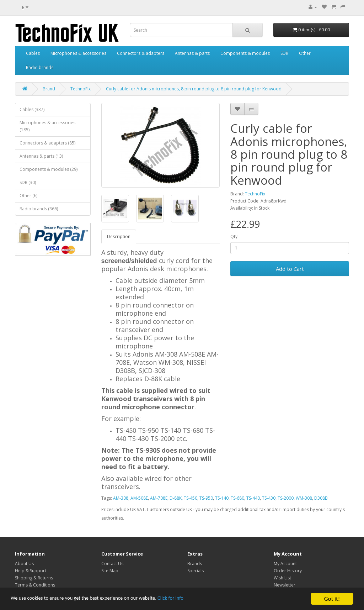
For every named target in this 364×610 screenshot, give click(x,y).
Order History (288, 571)
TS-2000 (286, 498)
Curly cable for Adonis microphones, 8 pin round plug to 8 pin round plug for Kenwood (194, 89)
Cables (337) (32, 109)
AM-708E (159, 498)
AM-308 (121, 498)
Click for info (199, 600)
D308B (321, 498)
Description (119, 236)
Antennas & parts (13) (41, 156)
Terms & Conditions (35, 585)
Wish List (282, 578)
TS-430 (269, 498)
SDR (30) (28, 182)
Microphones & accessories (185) (47, 126)
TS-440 (253, 498)
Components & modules (245, 53)
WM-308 (304, 498)
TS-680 (237, 498)
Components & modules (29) (49, 169)
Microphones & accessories (78, 53)
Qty (234, 236)
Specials (196, 571)
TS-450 (191, 498)
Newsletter (285, 585)
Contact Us (112, 564)
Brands (195, 564)
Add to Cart (290, 269)
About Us (24, 564)
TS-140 (222, 498)
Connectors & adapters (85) (47, 143)
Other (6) (28, 196)
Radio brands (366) (39, 209)
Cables (33, 53)
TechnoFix (81, 89)
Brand (49, 89)
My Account (285, 564)
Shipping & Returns (34, 578)
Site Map (110, 571)
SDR (284, 53)
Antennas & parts (192, 53)
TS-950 (206, 498)
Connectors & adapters (141, 53)
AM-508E (139, 498)
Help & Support (31, 571)
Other (305, 53)
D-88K (176, 498)
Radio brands (40, 67)
